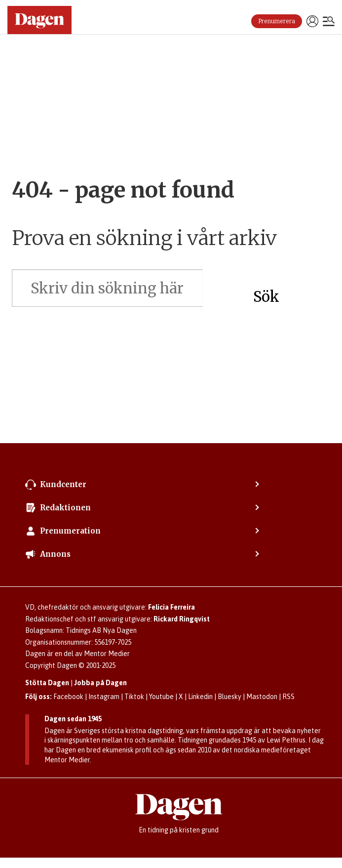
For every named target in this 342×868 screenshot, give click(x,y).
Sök (266, 297)
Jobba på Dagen (100, 683)
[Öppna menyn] (329, 22)
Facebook (68, 697)
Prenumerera (277, 21)
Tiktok (134, 697)
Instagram (104, 697)
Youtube (161, 697)
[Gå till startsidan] (39, 20)
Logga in (312, 21)
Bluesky (229, 697)
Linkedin (200, 697)
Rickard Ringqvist (182, 619)
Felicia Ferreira (171, 607)
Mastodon (262, 697)
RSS (288, 697)
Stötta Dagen (47, 683)
